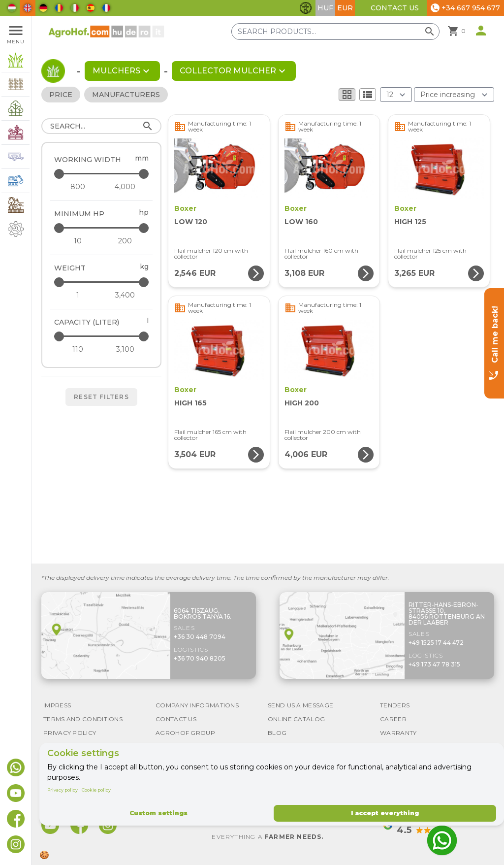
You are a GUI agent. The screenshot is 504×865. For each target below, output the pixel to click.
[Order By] (454, 95)
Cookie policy (96, 790)
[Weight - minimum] (78, 295)
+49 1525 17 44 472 (436, 643)
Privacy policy (63, 790)
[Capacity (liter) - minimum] (78, 349)
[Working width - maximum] (102, 174)
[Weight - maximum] (102, 282)
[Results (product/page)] (396, 95)
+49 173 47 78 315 (434, 664)
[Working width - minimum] (78, 187)
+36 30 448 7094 (200, 637)
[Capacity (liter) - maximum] (102, 336)
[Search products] (335, 32)
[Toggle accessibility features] (306, 8)
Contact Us (395, 8)
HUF (325, 8)
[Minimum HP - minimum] (78, 241)
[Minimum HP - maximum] (102, 228)
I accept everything (385, 813)
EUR (345, 8)
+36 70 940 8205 (200, 658)
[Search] (101, 126)
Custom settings (158, 813)
